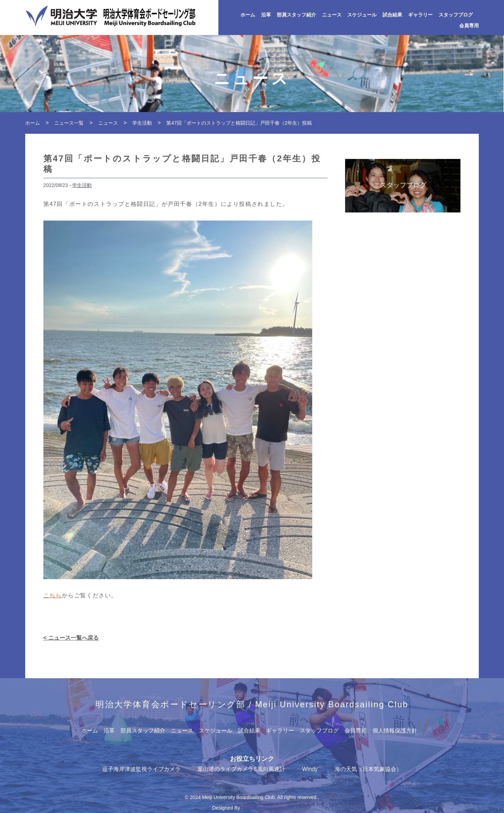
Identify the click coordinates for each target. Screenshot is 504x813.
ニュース (332, 15)
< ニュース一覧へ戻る (71, 638)
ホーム (248, 15)
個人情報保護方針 (395, 731)
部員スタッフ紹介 (296, 15)
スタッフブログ (456, 15)
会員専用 (469, 26)
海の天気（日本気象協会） (368, 769)
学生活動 (82, 185)
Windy (310, 769)
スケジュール (362, 15)
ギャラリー (420, 15)
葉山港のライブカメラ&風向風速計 (241, 769)
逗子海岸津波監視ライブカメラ (141, 769)
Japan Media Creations (267, 808)
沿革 (266, 15)
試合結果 (392, 15)
